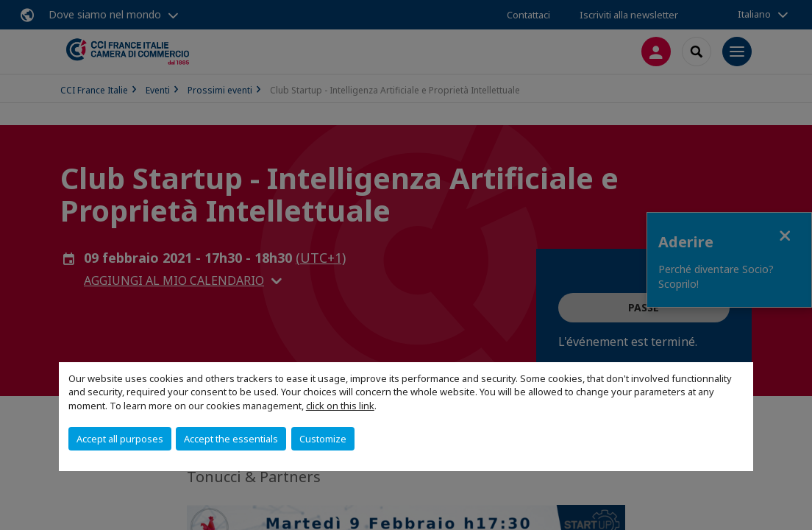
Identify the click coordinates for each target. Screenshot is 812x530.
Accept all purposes (120, 439)
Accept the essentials (231, 439)
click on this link (340, 406)
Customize (323, 439)
